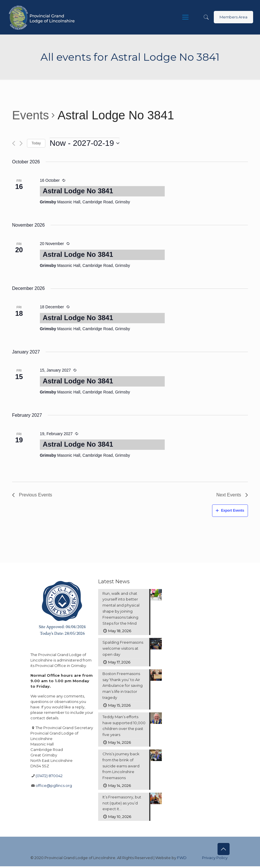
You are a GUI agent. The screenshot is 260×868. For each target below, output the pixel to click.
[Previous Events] (14, 143)
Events (30, 115)
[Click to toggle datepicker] (85, 143)
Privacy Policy (215, 859)
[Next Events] (21, 143)
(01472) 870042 (49, 776)
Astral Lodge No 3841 (78, 191)
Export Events (230, 511)
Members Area (233, 17)
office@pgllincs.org (54, 785)
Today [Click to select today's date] (36, 143)
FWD (182, 859)
